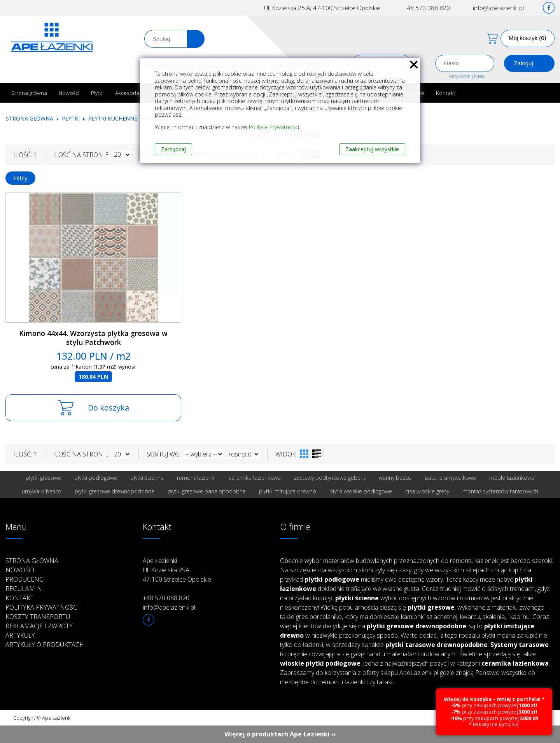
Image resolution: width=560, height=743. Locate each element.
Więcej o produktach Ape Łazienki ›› (280, 734)
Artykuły (20, 635)
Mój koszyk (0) (528, 38)
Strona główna (29, 93)
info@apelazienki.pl (498, 8)
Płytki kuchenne (113, 118)
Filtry (20, 178)
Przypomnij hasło (467, 76)
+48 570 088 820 (427, 8)
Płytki (97, 93)
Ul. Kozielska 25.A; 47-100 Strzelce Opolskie (322, 8)
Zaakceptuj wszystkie (372, 149)
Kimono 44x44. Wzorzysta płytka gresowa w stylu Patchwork (93, 338)
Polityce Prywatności (274, 127)
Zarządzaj (173, 149)
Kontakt (446, 93)
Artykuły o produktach (45, 645)
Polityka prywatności (42, 607)
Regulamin (24, 589)
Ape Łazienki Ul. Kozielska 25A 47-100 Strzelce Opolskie (177, 570)
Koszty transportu (38, 617)
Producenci (25, 579)
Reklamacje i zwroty (39, 626)
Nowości (69, 93)
